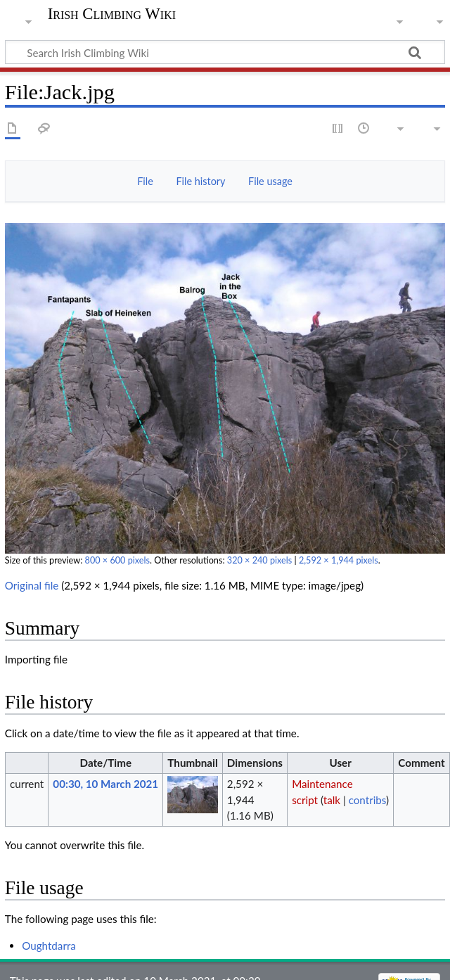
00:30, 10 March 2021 (105, 784)
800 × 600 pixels (117, 560)
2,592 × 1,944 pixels (339, 560)
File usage (270, 181)
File (145, 181)
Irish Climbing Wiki (112, 14)
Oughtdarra (49, 946)
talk (332, 800)
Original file (32, 585)
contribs (367, 800)
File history (200, 181)
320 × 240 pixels (259, 560)
